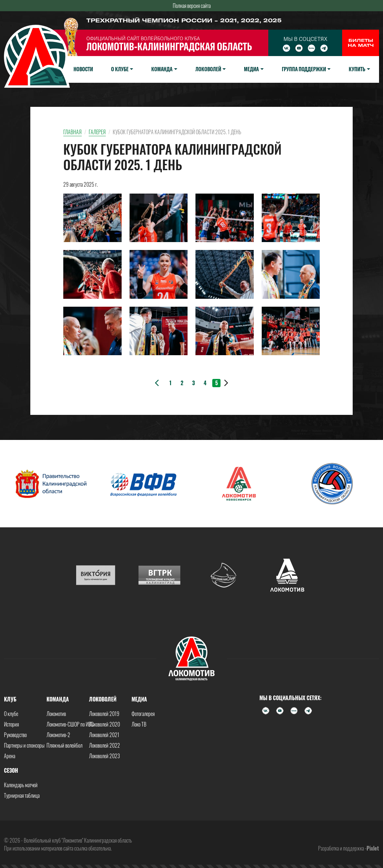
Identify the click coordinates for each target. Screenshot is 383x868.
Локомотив (56, 714)
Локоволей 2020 (104, 724)
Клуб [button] (10, 699)
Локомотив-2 (58, 735)
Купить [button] (357, 69)
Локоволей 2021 (104, 735)
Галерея (97, 132)
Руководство (15, 735)
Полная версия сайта (192, 6)
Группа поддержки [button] (304, 69)
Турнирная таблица (22, 795)
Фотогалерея (143, 714)
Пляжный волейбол (64, 745)
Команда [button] (162, 69)
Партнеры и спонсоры (24, 745)
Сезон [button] (11, 770)
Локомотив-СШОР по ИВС (70, 724)
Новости (83, 69)
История (11, 724)
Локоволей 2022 (104, 745)
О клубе (11, 714)
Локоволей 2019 (104, 714)
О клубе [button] (120, 69)
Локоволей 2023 (104, 756)
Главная (73, 132)
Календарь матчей (21, 785)
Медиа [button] (251, 69)
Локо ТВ (139, 724)
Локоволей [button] (208, 69)
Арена (10, 756)
